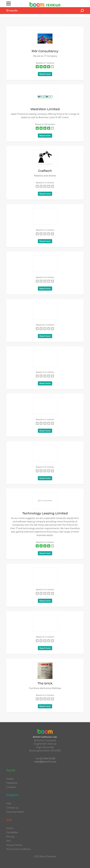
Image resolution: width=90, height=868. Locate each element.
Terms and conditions (18, 849)
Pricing (10, 837)
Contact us (12, 808)
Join (9, 841)
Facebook (12, 783)
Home (10, 828)
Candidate (12, 832)
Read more (45, 74)
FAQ (9, 803)
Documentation (15, 812)
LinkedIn (11, 787)
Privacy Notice (14, 845)
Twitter (10, 779)
